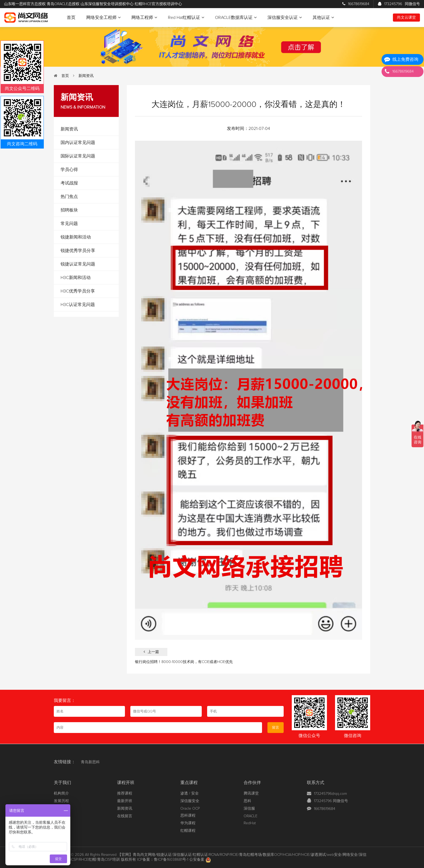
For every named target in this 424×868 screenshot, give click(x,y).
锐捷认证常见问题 (78, 264)
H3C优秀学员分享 (78, 291)
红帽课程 (188, 831)
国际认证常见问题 (78, 156)
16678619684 (356, 4)
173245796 (399, 4)
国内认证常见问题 (78, 143)
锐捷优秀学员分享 (78, 251)
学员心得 (69, 170)
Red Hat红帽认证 (186, 17)
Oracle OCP (190, 809)
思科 (247, 801)
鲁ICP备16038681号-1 (171, 860)
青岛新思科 (90, 762)
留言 (276, 728)
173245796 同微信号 (331, 801)
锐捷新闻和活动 (76, 237)
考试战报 (69, 183)
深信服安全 (190, 801)
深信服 (249, 809)
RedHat (250, 823)
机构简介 (61, 793)
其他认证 (323, 17)
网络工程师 (144, 17)
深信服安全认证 (285, 17)
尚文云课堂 (406, 18)
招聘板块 (69, 210)
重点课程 (189, 783)
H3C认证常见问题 (78, 305)
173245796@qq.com (330, 794)
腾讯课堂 (251, 793)
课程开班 (126, 783)
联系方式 (316, 783)
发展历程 (61, 801)
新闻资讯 (86, 76)
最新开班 (125, 801)
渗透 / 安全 (190, 793)
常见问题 (69, 224)
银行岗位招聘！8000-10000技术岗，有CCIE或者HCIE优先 (184, 662)
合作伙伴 (252, 783)
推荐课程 (125, 793)
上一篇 (151, 652)
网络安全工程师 (103, 17)
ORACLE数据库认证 (236, 17)
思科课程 (188, 816)
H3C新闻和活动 (76, 278)
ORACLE (251, 816)
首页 (71, 18)
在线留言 (125, 816)
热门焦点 (69, 197)
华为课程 (188, 823)
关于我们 (62, 783)
